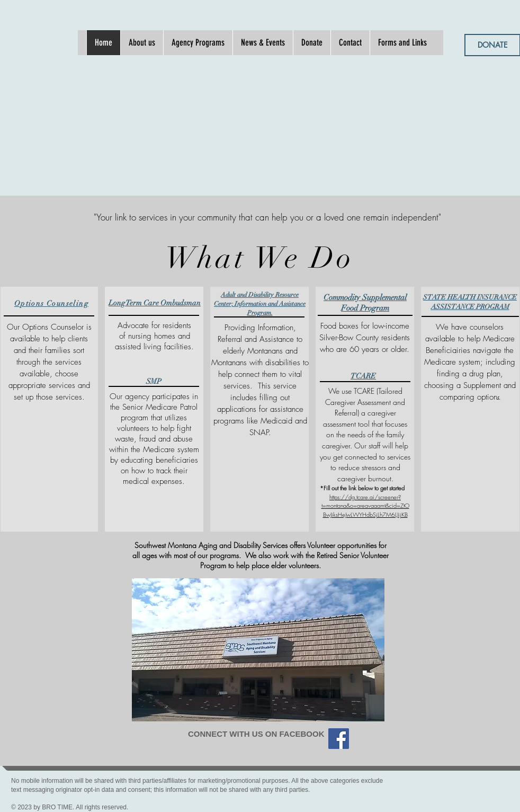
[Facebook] (339, 739)
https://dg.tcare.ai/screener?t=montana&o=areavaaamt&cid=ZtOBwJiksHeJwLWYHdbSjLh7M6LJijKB (365, 506)
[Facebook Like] (259, 753)
